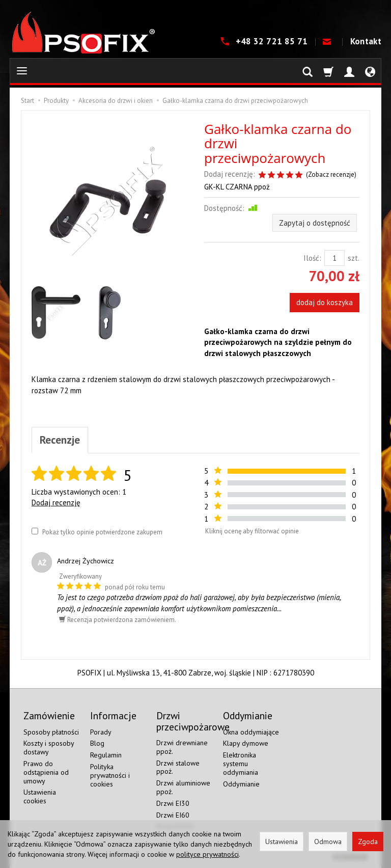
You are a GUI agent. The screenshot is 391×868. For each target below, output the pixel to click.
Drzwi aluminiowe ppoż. (183, 787)
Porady (101, 732)
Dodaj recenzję (56, 503)
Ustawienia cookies (40, 796)
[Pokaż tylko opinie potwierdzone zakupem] (35, 531)
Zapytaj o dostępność (315, 223)
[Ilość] (334, 258)
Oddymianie (241, 784)
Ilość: (312, 258)
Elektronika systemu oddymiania (241, 764)
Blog (97, 743)
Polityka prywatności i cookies (110, 775)
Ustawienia (282, 842)
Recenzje (60, 440)
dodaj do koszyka (325, 302)
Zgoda (368, 842)
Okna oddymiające (251, 732)
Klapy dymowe (246, 743)
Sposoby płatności (51, 732)
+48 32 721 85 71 (273, 41)
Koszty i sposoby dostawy (49, 748)
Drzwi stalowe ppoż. (178, 767)
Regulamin (106, 755)
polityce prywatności (207, 854)
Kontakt (366, 41)
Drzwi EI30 (173, 803)
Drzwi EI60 (173, 815)
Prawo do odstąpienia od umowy (46, 772)
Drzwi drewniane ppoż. (182, 747)
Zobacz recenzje (331, 174)
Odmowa (328, 842)
